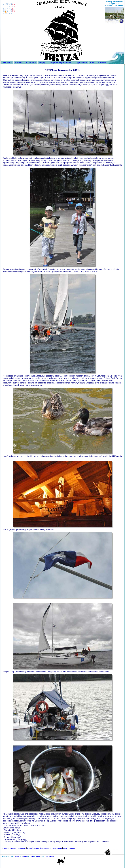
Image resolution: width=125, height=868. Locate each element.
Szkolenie (31, 63)
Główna (19, 63)
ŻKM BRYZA (49, 856)
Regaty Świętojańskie (60, 63)
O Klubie (7, 63)
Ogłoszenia (81, 63)
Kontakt (102, 63)
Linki (93, 63)
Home (17, 856)
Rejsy (42, 63)
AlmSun (25, 856)
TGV (32, 856)
